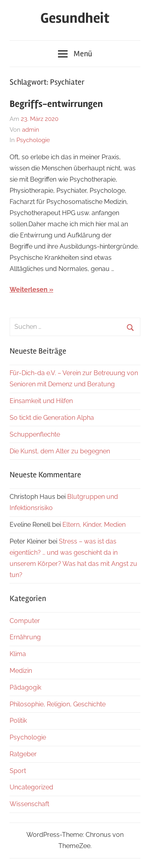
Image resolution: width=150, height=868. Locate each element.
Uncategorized (31, 787)
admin (31, 130)
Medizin (21, 671)
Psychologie (33, 140)
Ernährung (25, 637)
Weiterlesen (29, 290)
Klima (18, 654)
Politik (18, 721)
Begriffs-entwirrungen (56, 104)
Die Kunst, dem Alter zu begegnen (60, 451)
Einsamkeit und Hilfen (41, 401)
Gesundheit (75, 18)
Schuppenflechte (35, 434)
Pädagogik (25, 687)
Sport (18, 771)
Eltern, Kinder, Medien (94, 525)
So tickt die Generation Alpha (52, 418)
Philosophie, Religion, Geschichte (58, 704)
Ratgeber (23, 754)
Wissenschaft (29, 804)
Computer (25, 621)
